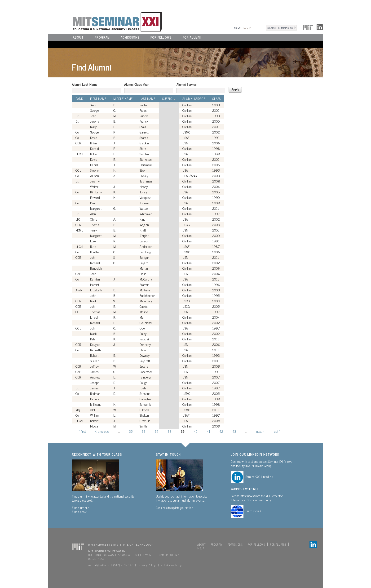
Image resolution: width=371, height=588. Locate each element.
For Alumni (192, 37)
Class (216, 98)
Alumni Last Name (85, 84)
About (78, 37)
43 (234, 431)
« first (82, 431)
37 (157, 431)
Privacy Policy (146, 565)
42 (221, 431)
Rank (79, 98)
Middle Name (123, 98)
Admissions (130, 37)
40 (196, 431)
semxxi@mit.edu (99, 565)
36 (144, 431)
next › (260, 431)
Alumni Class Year (136, 84)
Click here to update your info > (175, 508)
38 (170, 431)
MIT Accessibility (171, 565)
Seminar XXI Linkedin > (260, 477)
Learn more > (254, 511)
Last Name (147, 98)
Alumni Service (187, 84)
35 (131, 431)
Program (102, 37)
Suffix (169, 98)
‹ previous (102, 431)
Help (237, 28)
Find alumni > (81, 508)
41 (208, 431)
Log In (248, 28)
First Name (98, 98)
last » (277, 431)
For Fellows (161, 37)
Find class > (79, 512)
